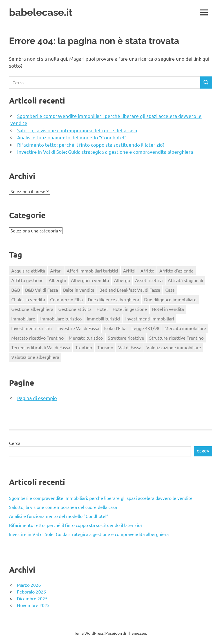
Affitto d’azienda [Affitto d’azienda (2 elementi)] (176, 271)
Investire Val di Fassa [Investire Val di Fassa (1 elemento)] (78, 328)
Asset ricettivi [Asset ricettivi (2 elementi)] (149, 280)
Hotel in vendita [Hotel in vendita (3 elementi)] (168, 309)
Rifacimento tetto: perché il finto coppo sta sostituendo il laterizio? (91, 145)
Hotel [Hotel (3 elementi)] (102, 309)
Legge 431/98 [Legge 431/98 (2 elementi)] (145, 328)
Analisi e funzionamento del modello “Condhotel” (72, 137)
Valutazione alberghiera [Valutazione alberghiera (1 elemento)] (35, 357)
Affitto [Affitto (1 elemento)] (147, 271)
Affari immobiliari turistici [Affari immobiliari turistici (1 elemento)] (92, 271)
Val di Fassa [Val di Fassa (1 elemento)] (130, 347)
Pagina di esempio (37, 398)
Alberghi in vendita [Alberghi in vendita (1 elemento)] (90, 280)
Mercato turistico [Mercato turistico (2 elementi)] (86, 338)
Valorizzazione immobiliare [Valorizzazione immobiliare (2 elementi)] (174, 347)
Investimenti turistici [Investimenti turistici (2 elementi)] (32, 328)
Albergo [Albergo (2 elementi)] (122, 280)
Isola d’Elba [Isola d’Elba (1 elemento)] (115, 328)
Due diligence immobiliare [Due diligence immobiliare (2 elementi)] (170, 299)
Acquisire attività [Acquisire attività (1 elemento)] (28, 271)
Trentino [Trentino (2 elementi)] (84, 347)
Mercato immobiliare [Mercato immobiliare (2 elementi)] (185, 328)
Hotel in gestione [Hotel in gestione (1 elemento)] (130, 309)
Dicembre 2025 (32, 598)
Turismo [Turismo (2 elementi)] (105, 347)
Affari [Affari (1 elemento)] (56, 271)
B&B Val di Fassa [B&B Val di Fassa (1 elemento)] (42, 290)
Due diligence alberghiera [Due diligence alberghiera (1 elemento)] (113, 299)
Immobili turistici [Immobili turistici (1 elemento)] (103, 318)
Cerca (15, 443)
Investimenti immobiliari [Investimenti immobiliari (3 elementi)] (150, 318)
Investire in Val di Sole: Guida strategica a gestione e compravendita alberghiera (105, 152)
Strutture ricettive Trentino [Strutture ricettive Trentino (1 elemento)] (176, 338)
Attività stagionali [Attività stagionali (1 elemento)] (185, 280)
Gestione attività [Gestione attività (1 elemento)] (75, 309)
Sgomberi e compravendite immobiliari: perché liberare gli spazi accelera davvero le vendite (101, 498)
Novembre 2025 (33, 605)
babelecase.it (41, 12)
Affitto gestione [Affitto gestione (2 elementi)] (27, 280)
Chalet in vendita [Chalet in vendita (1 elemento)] (28, 299)
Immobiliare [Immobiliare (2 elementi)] (23, 318)
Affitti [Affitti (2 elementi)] (129, 271)
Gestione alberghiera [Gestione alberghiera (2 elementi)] (32, 309)
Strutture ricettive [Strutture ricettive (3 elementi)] (126, 338)
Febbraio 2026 (31, 592)
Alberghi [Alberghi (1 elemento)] (57, 280)
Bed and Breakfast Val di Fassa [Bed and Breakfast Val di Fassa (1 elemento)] (130, 290)
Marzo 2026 (29, 585)
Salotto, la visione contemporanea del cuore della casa (77, 130)
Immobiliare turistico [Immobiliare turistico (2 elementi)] (61, 318)
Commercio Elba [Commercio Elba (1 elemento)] (66, 299)
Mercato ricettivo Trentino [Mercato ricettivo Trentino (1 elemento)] (37, 338)
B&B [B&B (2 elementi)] (16, 290)
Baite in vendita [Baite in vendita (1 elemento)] (79, 290)
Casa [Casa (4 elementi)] (170, 290)
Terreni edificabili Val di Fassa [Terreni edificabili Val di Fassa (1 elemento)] (41, 347)
